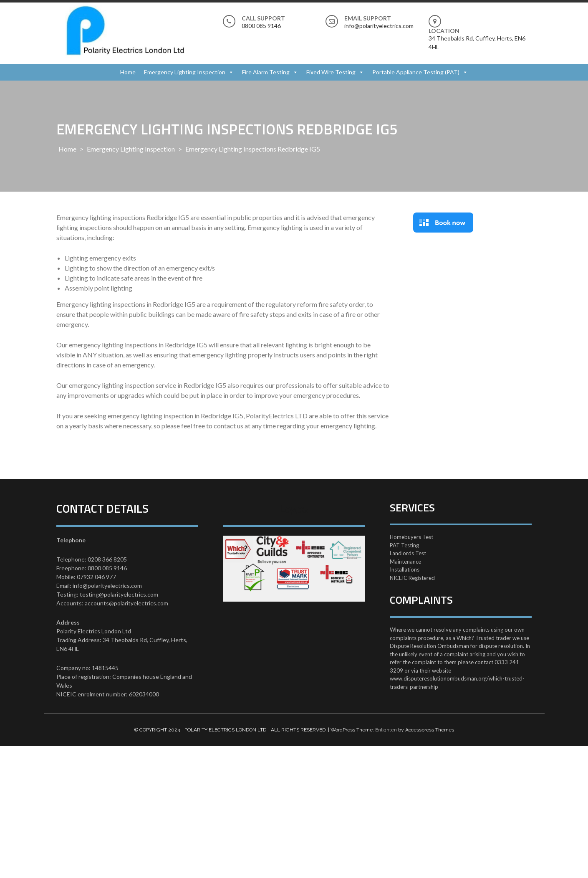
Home (128, 72)
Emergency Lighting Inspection (185, 72)
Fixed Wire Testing (331, 72)
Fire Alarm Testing (266, 72)
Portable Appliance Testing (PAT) (416, 72)
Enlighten (386, 730)
